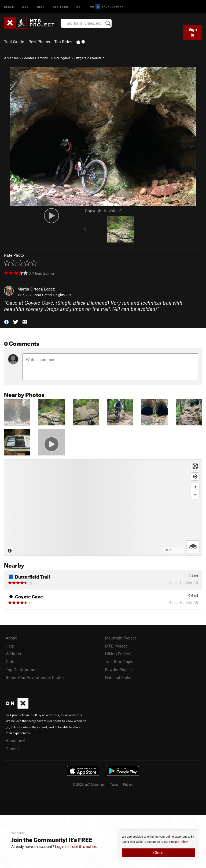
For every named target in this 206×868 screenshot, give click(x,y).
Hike (41, 7)
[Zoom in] (195, 487)
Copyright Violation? (103, 211)
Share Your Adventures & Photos (35, 677)
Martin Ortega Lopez (36, 289)
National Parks (118, 677)
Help (10, 646)
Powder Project (118, 670)
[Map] (103, 507)
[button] (6, 321)
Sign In (193, 32)
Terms (114, 784)
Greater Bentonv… (36, 58)
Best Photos (39, 42)
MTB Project (116, 646)
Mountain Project (120, 638)
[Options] (193, 547)
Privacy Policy (179, 842)
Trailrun (60, 7)
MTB (26, 7)
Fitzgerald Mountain (89, 58)
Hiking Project (118, 654)
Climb (9, 7)
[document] (158, 845)
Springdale (62, 58)
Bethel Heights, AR (56, 295)
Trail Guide (14, 42)
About (11, 638)
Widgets (13, 654)
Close (158, 852)
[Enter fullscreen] (195, 466)
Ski (79, 7)
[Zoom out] (195, 495)
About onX (15, 741)
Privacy (128, 784)
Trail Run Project (120, 661)
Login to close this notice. (76, 847)
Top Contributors (21, 670)
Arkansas (11, 58)
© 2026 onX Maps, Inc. (89, 784)
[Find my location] (195, 477)
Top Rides (63, 42)
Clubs (11, 661)
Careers (13, 749)
